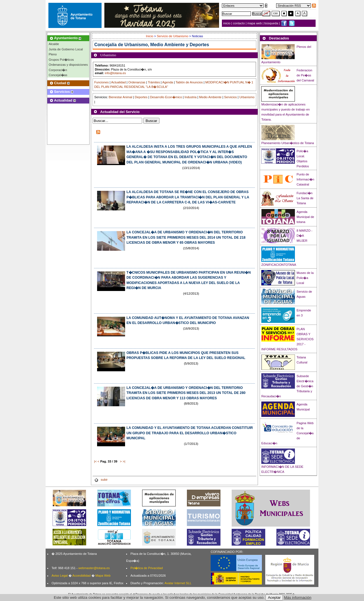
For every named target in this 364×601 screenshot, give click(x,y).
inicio (227, 23)
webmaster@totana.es (94, 568)
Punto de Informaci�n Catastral (305, 179)
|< (95, 461)
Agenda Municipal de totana (305, 217)
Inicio (150, 36)
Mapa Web (103, 576)
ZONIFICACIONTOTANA (279, 265)
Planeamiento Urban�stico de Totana (288, 143)
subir (101, 480)
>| (124, 461)
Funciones (102, 82)
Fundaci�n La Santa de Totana (305, 198)
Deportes (141, 97)
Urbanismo (247, 97)
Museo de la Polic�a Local (305, 278)
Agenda (168, 82)
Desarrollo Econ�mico (166, 97)
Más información (298, 598)
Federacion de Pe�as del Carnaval (305, 75)
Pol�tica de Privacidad (146, 568)
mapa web (255, 23)
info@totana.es (115, 73)
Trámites (154, 82)
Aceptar (274, 598)
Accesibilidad (81, 576)
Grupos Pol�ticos (61, 60)
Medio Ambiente (210, 97)
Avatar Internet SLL (178, 583)
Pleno (53, 54)
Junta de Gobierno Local (66, 49)
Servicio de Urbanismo (172, 36)
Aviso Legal (60, 576)
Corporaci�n (58, 70)
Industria (191, 97)
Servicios (230, 97)
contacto (239, 23)
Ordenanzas (137, 82)
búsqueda (272, 23)
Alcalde (54, 44)
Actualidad (118, 82)
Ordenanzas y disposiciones (68, 65)
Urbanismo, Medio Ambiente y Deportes (167, 45)
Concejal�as (58, 75)
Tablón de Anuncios (189, 82)
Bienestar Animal (121, 97)
